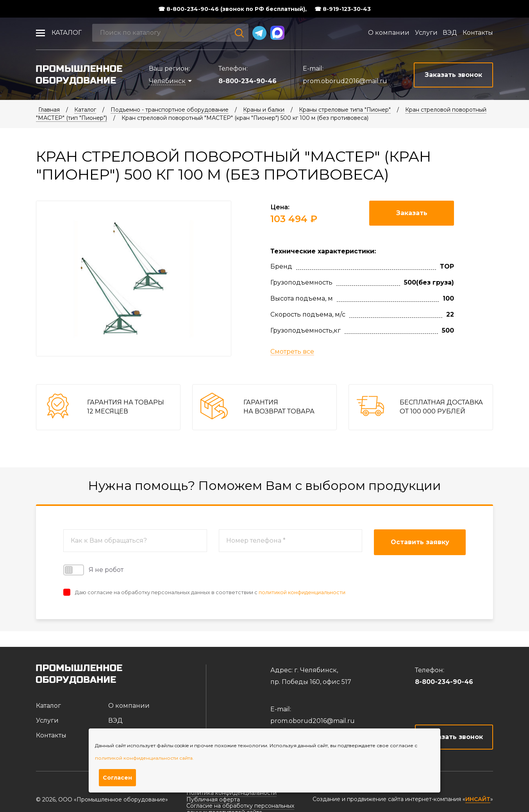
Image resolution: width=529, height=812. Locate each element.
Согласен (117, 778)
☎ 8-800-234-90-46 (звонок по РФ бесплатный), (232, 9)
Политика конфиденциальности (231, 793)
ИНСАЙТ (478, 799)
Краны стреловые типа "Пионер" (345, 110)
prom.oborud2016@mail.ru (345, 81)
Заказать (412, 213)
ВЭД (450, 33)
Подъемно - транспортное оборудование (170, 110)
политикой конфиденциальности (302, 592)
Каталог (67, 33)
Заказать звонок (454, 737)
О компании (389, 33)
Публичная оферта (213, 800)
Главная (49, 110)
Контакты (478, 33)
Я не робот (93, 570)
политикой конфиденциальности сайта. (144, 758)
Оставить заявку (420, 542)
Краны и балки (264, 110)
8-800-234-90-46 (248, 81)
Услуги (426, 33)
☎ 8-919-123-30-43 (343, 9)
